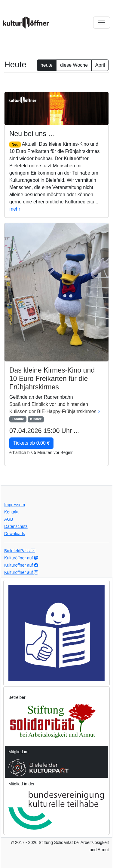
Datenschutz (16, 526)
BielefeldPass (20, 551)
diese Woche (74, 65)
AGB (9, 519)
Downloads (15, 534)
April (100, 65)
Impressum (15, 505)
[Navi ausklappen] (102, 23)
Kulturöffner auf (21, 558)
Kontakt (11, 512)
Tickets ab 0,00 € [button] (31, 443)
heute (47, 65)
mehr (15, 209)
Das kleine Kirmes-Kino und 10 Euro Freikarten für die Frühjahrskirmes (52, 378)
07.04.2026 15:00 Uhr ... (44, 431)
